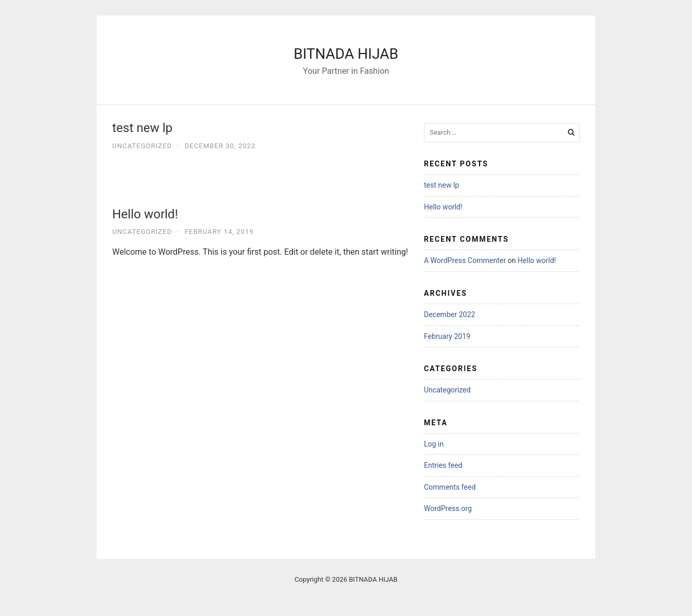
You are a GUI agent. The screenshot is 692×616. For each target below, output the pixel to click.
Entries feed (443, 465)
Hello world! (145, 214)
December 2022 (450, 314)
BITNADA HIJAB (346, 54)
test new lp (142, 128)
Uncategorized (142, 146)
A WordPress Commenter (465, 260)
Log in (434, 444)
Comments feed (450, 487)
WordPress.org (448, 508)
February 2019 (447, 336)
